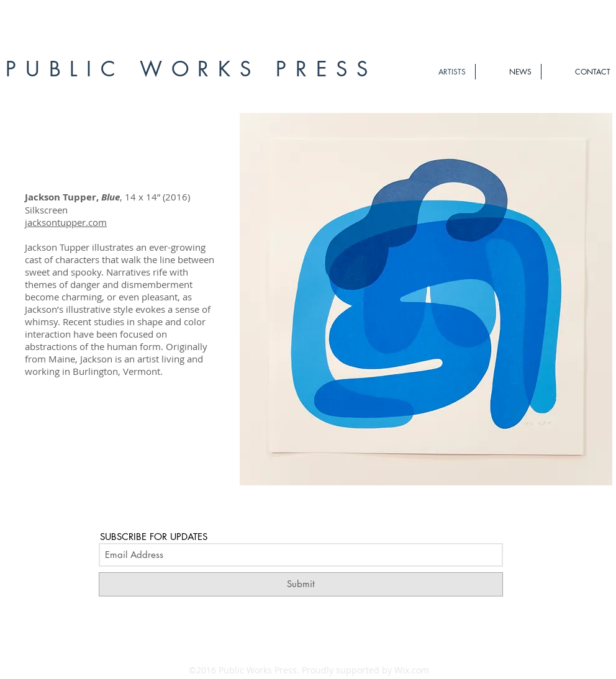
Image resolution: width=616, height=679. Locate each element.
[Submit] (301, 584)
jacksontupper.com (66, 222)
